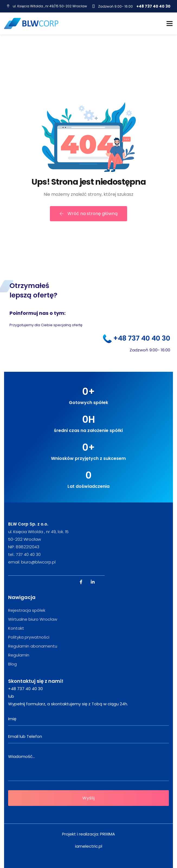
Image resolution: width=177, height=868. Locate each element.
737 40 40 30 (28, 554)
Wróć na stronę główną (89, 214)
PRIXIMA (107, 834)
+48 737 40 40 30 (153, 6)
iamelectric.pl (89, 846)
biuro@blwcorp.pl (38, 562)
